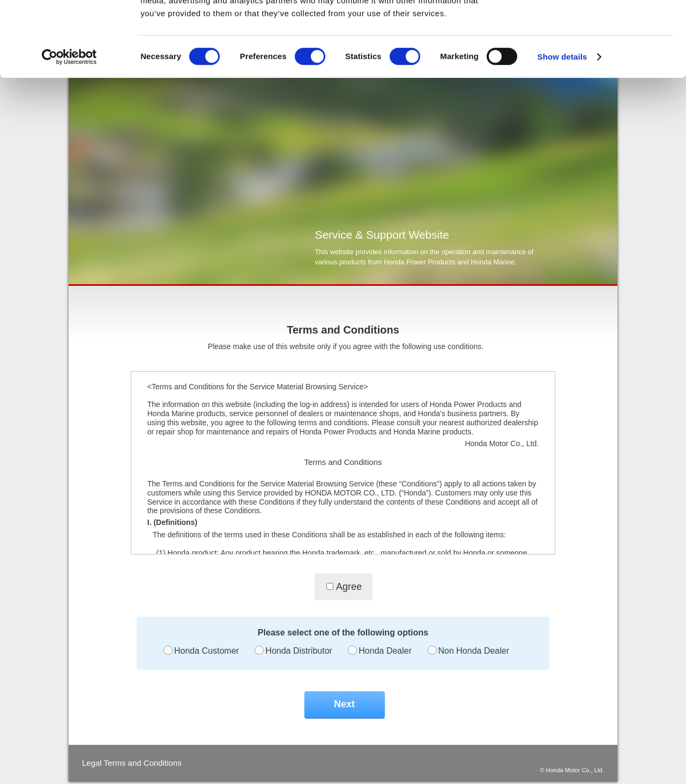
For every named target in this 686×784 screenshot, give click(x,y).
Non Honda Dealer (474, 651)
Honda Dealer (385, 651)
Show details (562, 121)
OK (597, 27)
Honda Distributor (299, 651)
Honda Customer (207, 651)
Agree (349, 587)
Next (344, 704)
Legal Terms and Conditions (132, 763)
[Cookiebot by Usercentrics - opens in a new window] (69, 121)
